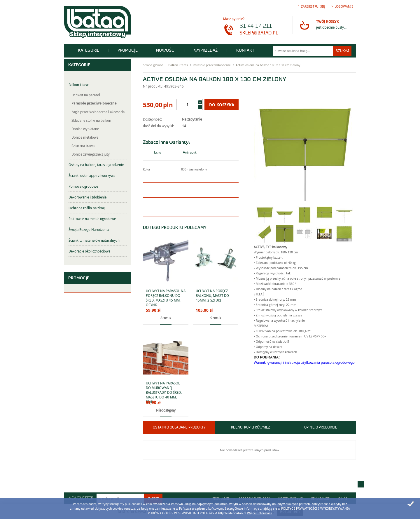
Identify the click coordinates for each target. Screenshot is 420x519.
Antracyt (190, 153)
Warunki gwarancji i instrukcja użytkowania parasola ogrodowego (304, 363)
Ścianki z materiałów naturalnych (94, 240)
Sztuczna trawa (83, 146)
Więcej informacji (260, 513)
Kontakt (248, 51)
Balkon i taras (79, 85)
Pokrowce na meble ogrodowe (92, 219)
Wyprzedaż (208, 51)
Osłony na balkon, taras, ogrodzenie (96, 165)
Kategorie (89, 51)
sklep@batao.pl (259, 33)
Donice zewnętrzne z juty (91, 154)
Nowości (167, 51)
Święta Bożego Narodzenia (89, 229)
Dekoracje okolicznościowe (89, 251)
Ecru (157, 153)
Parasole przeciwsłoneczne (94, 103)
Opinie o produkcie (321, 428)
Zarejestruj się (313, 6)
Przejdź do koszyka (304, 25)
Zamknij (411, 504)
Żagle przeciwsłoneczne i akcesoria (98, 112)
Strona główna (153, 65)
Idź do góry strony (361, 484)
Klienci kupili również (251, 428)
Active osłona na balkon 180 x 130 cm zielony (268, 65)
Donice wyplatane (85, 129)
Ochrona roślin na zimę (87, 208)
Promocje (128, 51)
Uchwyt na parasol (86, 95)
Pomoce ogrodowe (83, 186)
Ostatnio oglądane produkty (179, 428)
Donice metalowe (85, 137)
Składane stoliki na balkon (91, 120)
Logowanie (344, 6)
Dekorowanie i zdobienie (87, 197)
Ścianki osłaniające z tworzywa (92, 175)
